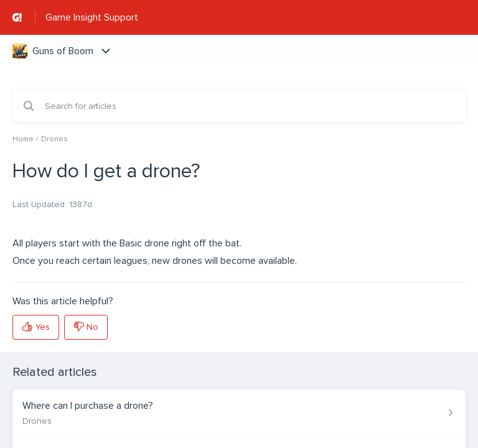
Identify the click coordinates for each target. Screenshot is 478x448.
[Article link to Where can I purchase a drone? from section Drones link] (239, 413)
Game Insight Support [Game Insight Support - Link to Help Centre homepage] (92, 17)
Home (23, 139)
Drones (54, 139)
